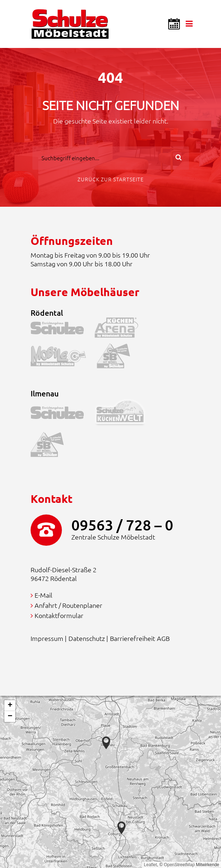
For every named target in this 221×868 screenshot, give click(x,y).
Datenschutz (87, 638)
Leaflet (150, 865)
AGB (163, 638)
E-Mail (44, 595)
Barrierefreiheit (133, 638)
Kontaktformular (59, 615)
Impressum (47, 638)
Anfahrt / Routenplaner (68, 605)
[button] (121, 828)
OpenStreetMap (179, 865)
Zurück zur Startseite (111, 179)
